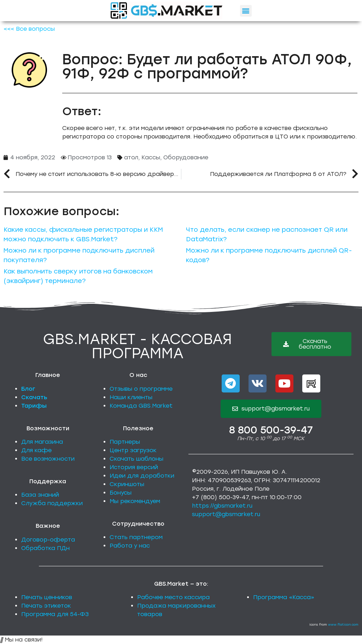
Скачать (34, 397)
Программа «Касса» (284, 597)
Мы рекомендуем (135, 501)
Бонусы (121, 493)
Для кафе (36, 450)
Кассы (151, 157)
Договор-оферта (48, 540)
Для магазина (42, 442)
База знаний (40, 495)
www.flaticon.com (343, 624)
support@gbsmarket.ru (226, 514)
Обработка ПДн (45, 548)
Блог (28, 389)
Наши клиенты (131, 397)
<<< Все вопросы (29, 29)
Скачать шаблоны (136, 459)
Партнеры (125, 442)
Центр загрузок (133, 450)
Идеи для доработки (142, 476)
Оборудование (186, 157)
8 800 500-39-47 (271, 430)
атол (131, 157)
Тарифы (34, 406)
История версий (134, 467)
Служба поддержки (52, 503)
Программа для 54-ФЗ (55, 614)
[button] (246, 11)
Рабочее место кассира (173, 597)
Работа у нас (130, 546)
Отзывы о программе (141, 389)
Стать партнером (136, 537)
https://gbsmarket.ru (222, 506)
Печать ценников (47, 597)
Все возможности (48, 459)
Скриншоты (127, 484)
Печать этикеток (46, 606)
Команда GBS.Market (141, 406)
